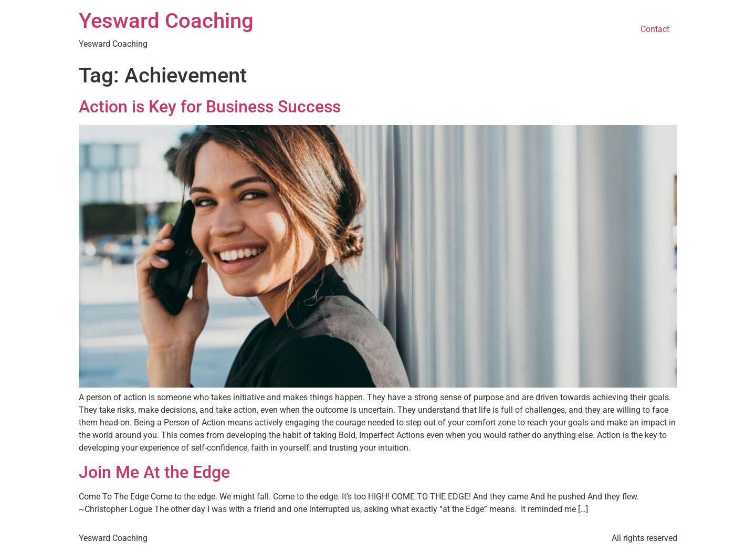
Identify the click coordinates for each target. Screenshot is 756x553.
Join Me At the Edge (154, 472)
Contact (655, 29)
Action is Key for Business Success (210, 107)
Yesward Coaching (166, 21)
